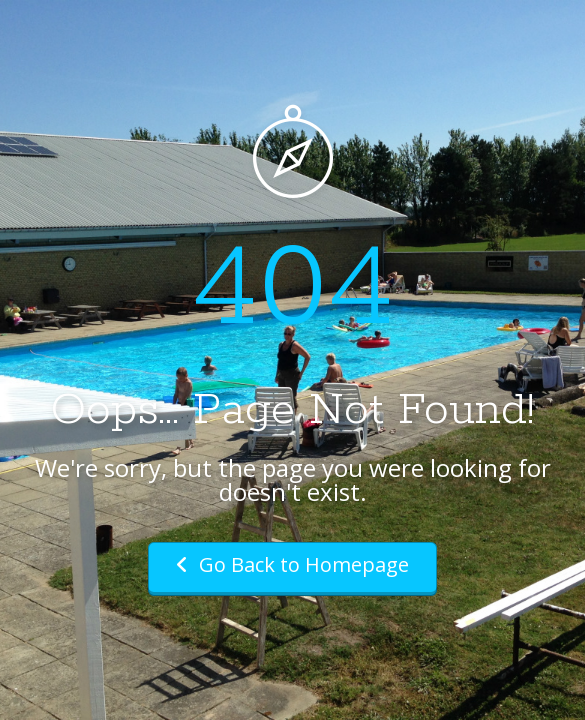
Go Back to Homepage (292, 564)
